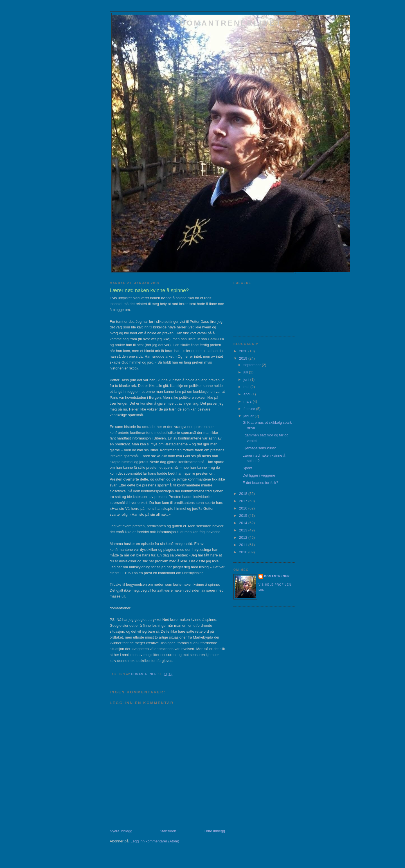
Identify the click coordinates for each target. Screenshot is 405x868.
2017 (244, 501)
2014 (244, 523)
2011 (244, 545)
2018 (244, 494)
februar (250, 409)
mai (247, 387)
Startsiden (168, 831)
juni (247, 379)
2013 (244, 530)
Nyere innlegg (121, 831)
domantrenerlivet (231, 23)
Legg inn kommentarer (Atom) (155, 841)
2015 (244, 516)
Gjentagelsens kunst (259, 448)
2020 (244, 351)
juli (246, 372)
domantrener (277, 576)
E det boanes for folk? (260, 483)
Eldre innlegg (214, 831)
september (253, 365)
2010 (244, 552)
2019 (244, 358)
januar (249, 416)
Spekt (247, 468)
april (247, 394)
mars (248, 401)
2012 (244, 537)
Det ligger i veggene (259, 475)
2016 (244, 508)
